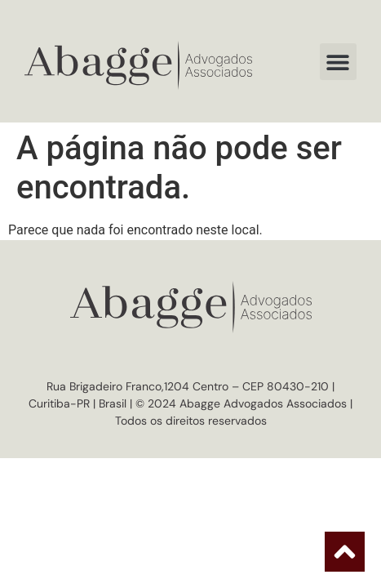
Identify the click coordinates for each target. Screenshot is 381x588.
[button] (338, 62)
